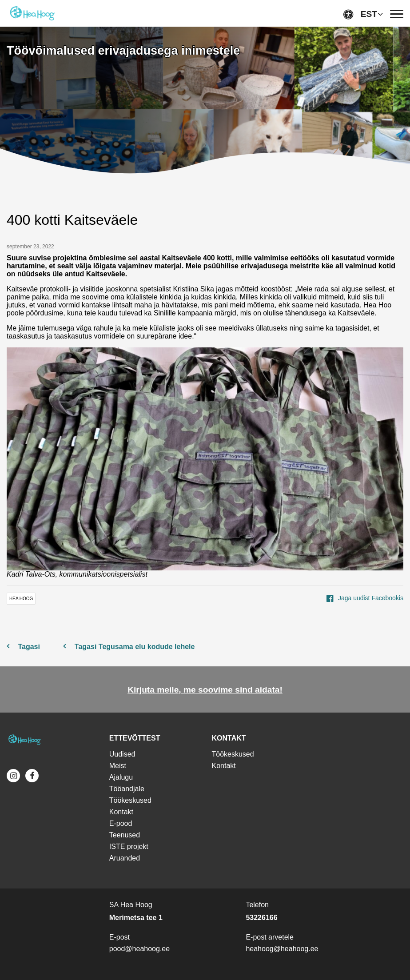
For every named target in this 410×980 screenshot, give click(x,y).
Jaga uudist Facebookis (365, 598)
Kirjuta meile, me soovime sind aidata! (205, 690)
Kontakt (121, 812)
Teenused (125, 835)
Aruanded (125, 858)
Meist (118, 766)
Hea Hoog (21, 599)
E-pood (121, 823)
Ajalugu (121, 777)
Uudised (122, 754)
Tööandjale (127, 789)
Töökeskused (130, 800)
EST (369, 14)
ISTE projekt (129, 847)
